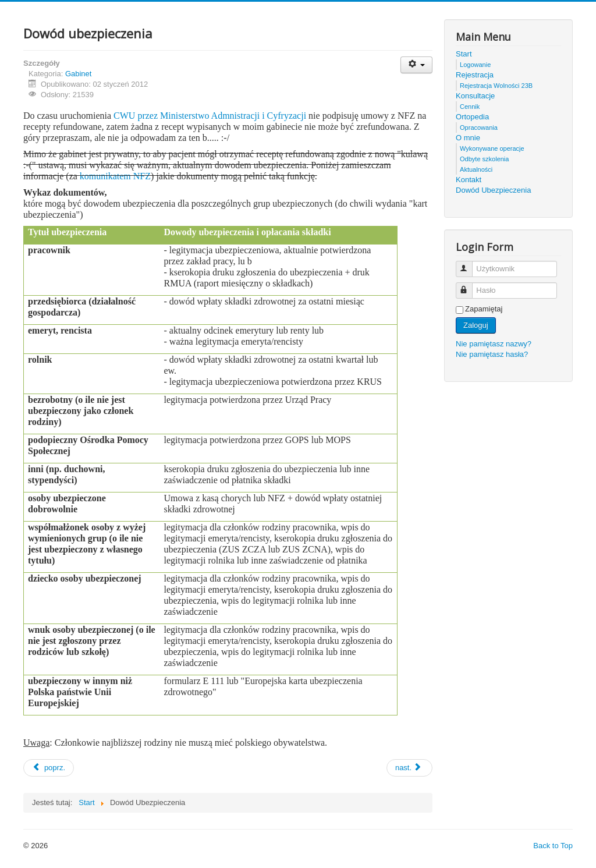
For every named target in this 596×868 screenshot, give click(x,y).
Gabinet (79, 74)
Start (464, 54)
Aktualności (476, 169)
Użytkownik (469, 264)
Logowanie (475, 65)
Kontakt (469, 180)
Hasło (469, 286)
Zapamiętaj (484, 309)
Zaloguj (476, 325)
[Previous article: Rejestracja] (49, 768)
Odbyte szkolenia (484, 159)
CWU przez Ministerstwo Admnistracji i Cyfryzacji (211, 116)
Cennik (470, 107)
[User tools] (416, 65)
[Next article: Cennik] (409, 768)
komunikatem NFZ (115, 176)
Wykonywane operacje (492, 148)
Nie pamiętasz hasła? (492, 354)
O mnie (468, 138)
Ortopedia (472, 117)
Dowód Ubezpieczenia (493, 190)
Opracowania (479, 127)
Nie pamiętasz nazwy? (494, 344)
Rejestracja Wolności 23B (496, 86)
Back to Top (553, 846)
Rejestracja (475, 75)
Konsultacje (475, 96)
